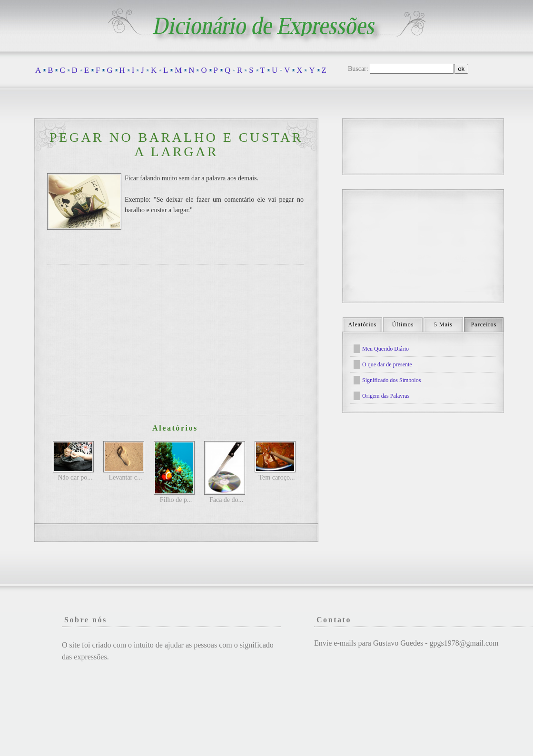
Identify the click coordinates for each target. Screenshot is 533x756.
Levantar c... (126, 477)
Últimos (403, 324)
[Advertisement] (175, 340)
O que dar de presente (387, 364)
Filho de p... (176, 500)
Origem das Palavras (386, 396)
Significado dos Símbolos (391, 380)
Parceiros (484, 324)
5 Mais (443, 324)
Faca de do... (226, 500)
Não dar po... (75, 477)
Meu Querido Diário (385, 349)
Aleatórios (363, 324)
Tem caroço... (277, 477)
